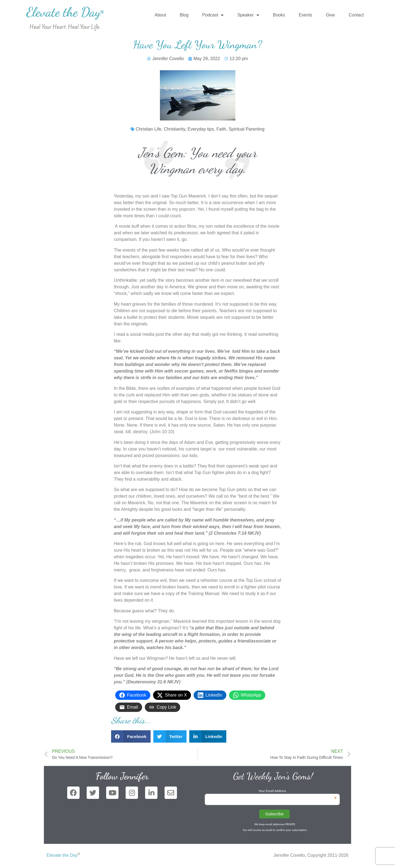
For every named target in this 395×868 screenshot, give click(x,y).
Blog (184, 15)
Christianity (174, 129)
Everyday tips (201, 129)
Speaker (248, 15)
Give (330, 15)
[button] (131, 736)
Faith (221, 129)
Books (279, 15)
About (160, 15)
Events (305, 15)
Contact (356, 15)
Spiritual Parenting (246, 129)
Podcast (213, 15)
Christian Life (149, 129)
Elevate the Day (65, 12)
